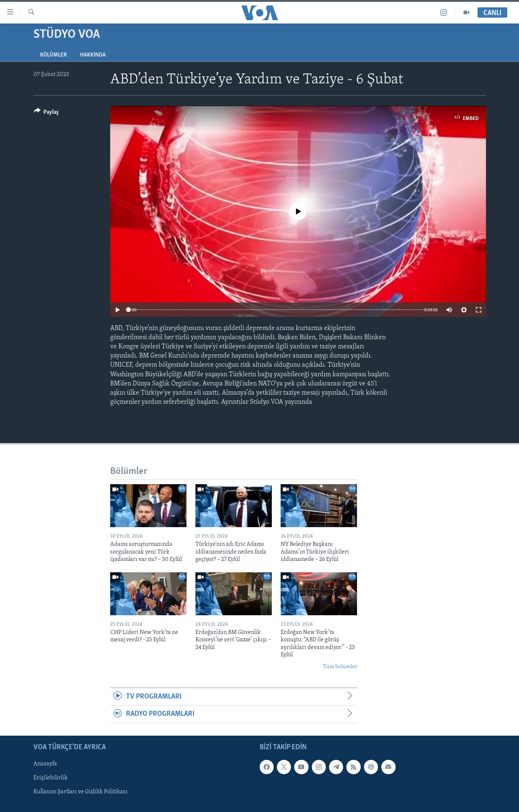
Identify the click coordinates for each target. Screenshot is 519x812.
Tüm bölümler (340, 667)
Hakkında (93, 55)
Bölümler (53, 55)
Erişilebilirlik (51, 778)
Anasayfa (45, 764)
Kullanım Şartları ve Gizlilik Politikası (80, 792)
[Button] (46, 113)
